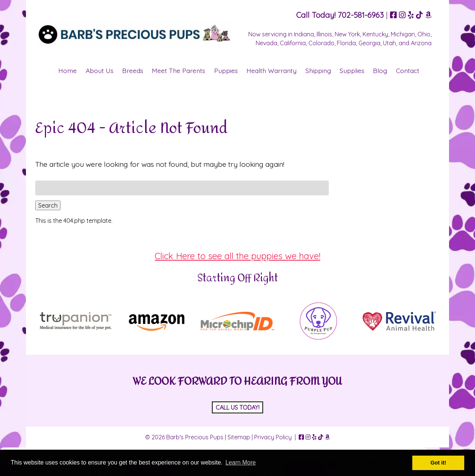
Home (68, 70)
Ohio (424, 34)
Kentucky (375, 34)
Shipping (318, 70)
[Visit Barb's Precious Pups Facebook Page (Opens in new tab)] (393, 15)
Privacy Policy (273, 437)
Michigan (403, 34)
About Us (100, 70)
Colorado (321, 43)
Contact (408, 70)
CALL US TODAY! (237, 407)
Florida (346, 43)
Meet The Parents (178, 70)
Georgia (369, 43)
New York (347, 34)
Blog (380, 70)
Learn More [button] (240, 462)
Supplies (352, 70)
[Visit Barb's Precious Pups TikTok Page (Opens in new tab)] (419, 15)
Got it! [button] (438, 463)
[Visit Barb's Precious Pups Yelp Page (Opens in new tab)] (411, 15)
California (293, 43)
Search (48, 205)
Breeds (133, 70)
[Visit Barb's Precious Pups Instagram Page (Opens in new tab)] (402, 15)
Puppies (226, 70)
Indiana (304, 34)
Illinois (324, 34)
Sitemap (239, 437)
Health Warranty (271, 70)
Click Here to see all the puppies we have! (237, 256)
